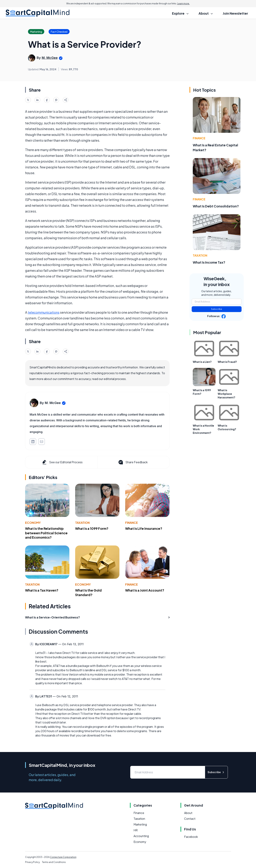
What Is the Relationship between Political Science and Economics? (46, 533)
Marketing (140, 824)
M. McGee (50, 58)
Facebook (191, 837)
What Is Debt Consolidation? (216, 206)
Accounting (141, 836)
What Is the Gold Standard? (88, 592)
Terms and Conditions (54, 862)
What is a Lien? (202, 362)
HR (136, 830)
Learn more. (183, 4)
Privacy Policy (32, 862)
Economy (33, 523)
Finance (132, 523)
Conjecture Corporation (63, 857)
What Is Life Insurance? (144, 528)
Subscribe (217, 309)
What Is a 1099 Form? (92, 528)
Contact (190, 819)
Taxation (82, 523)
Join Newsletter (235, 13)
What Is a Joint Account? (145, 590)
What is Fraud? (227, 362)
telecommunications (44, 312)
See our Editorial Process (62, 462)
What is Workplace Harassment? (226, 394)
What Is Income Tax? (209, 262)
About (188, 813)
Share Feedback (133, 462)
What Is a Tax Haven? (42, 590)
